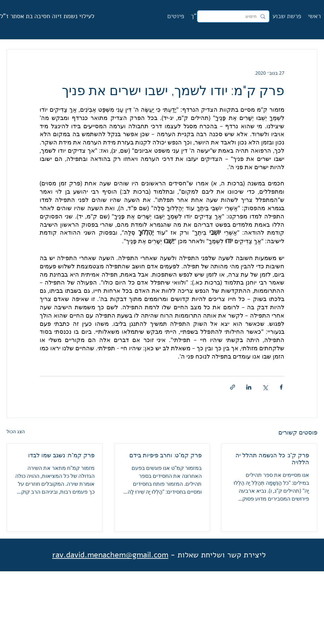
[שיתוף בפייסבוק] (281, 387)
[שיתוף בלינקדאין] (249, 387)
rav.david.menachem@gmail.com (110, 555)
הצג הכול (16, 431)
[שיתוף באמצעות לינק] (233, 387)
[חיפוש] (234, 17)
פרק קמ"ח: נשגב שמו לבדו (61, 455)
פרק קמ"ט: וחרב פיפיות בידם (165, 455)
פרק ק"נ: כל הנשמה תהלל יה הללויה (272, 459)
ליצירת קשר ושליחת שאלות (222, 555)
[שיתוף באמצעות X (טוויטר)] (265, 387)
